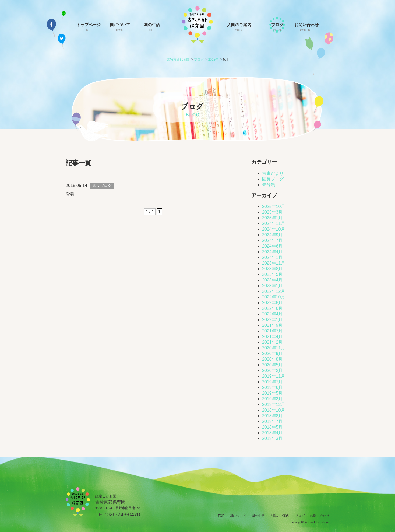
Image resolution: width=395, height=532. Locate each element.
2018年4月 (272, 433)
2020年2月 (272, 371)
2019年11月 (274, 376)
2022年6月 (272, 308)
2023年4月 (272, 280)
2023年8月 (272, 269)
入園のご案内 (239, 27)
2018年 (214, 60)
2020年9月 (272, 354)
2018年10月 (274, 410)
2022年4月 (272, 314)
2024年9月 (272, 235)
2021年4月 (272, 337)
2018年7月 (272, 421)
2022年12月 (274, 291)
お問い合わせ (306, 27)
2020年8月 (272, 359)
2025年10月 (274, 206)
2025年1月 (272, 218)
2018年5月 (272, 427)
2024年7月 (272, 240)
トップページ (89, 27)
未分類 (269, 185)
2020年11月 (274, 348)
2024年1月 (272, 257)
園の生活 (152, 27)
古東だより (273, 173)
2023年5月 (272, 274)
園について (120, 27)
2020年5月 (272, 365)
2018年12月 (274, 404)
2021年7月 (272, 331)
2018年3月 (272, 438)
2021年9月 (272, 325)
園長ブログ (273, 179)
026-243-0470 (123, 514)
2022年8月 (272, 303)
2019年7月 (272, 382)
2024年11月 (274, 223)
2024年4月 (272, 252)
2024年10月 (274, 229)
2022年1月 (272, 320)
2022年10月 (274, 297)
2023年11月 (274, 263)
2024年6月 (272, 246)
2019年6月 (272, 387)
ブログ (277, 27)
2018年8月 (272, 416)
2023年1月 (272, 286)
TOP (221, 516)
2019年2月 (272, 399)
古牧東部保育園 (178, 60)
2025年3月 (272, 212)
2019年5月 (272, 393)
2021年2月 (272, 342)
